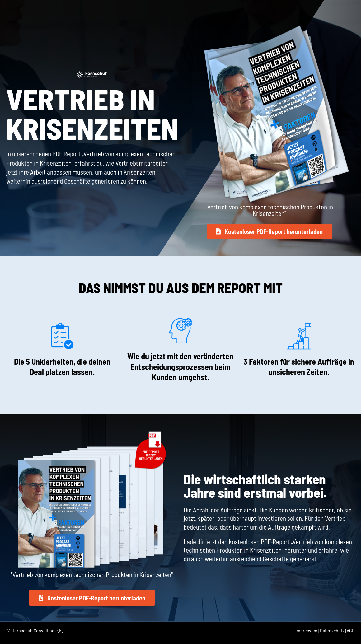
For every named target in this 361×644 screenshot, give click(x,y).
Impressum (306, 630)
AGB (351, 630)
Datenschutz (332, 630)
